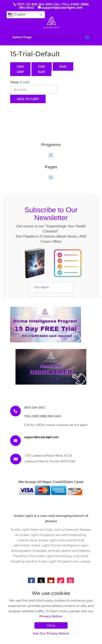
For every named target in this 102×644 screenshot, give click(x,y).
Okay (51, 625)
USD (20, 66)
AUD (63, 66)
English (17, 15)
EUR (41, 72)
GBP (20, 72)
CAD (42, 66)
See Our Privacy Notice (51, 633)
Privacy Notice (51, 616)
